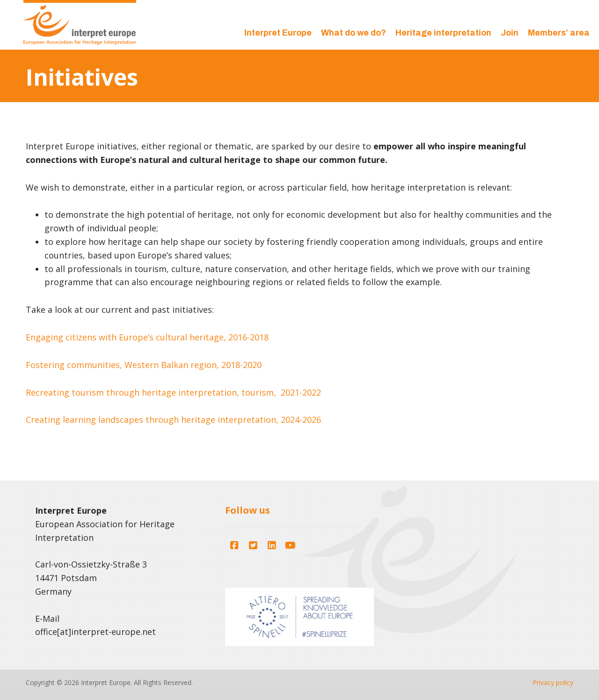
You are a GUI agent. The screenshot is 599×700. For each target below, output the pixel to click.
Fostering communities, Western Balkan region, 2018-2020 (144, 365)
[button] (234, 545)
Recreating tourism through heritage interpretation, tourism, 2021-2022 (173, 392)
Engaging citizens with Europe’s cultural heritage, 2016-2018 (147, 337)
